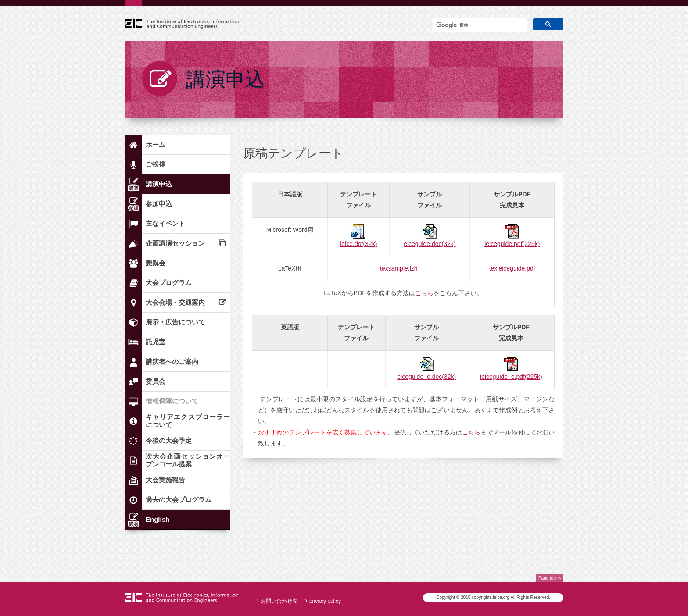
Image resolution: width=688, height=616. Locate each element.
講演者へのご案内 (172, 361)
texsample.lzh (399, 268)
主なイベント (165, 223)
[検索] (478, 25)
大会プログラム (169, 283)
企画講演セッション (175, 243)
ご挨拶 (156, 164)
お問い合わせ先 (279, 601)
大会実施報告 (165, 480)
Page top (547, 578)
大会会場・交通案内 (175, 302)
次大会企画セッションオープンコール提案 (188, 460)
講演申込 (159, 184)
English (158, 519)
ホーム (156, 144)
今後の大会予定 (169, 440)
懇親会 (156, 263)
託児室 (156, 342)
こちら (424, 293)
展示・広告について (175, 322)
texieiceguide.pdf (512, 268)
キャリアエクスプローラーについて (188, 421)
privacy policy (325, 601)
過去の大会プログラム (179, 500)
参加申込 (159, 204)
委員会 (156, 381)
